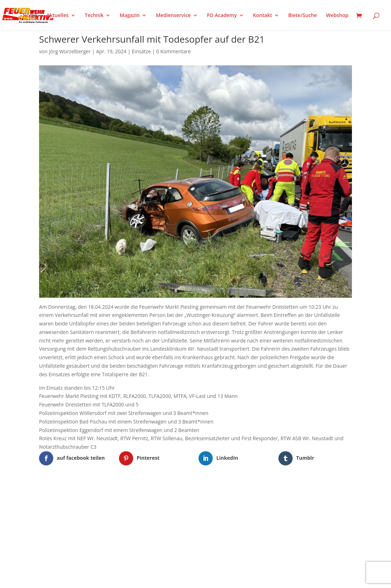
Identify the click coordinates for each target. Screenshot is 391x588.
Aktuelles (58, 16)
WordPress (122, 495)
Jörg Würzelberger (70, 51)
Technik (94, 16)
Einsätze (141, 51)
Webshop (337, 16)
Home (30, 16)
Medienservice (173, 16)
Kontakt (262, 16)
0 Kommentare (173, 51)
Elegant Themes (74, 495)
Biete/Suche (303, 16)
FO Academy (222, 16)
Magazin (130, 16)
